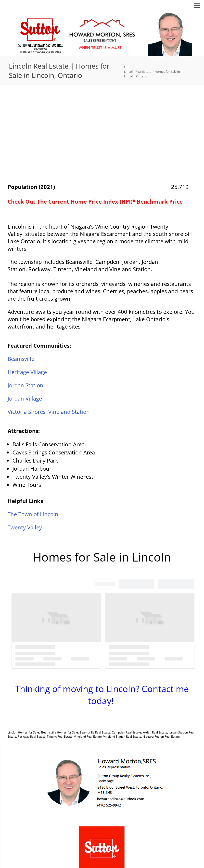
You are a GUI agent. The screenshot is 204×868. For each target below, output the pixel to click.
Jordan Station (25, 385)
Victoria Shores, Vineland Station (49, 412)
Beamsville (21, 359)
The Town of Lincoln (33, 514)
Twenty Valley (25, 527)
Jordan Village (25, 398)
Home (129, 67)
